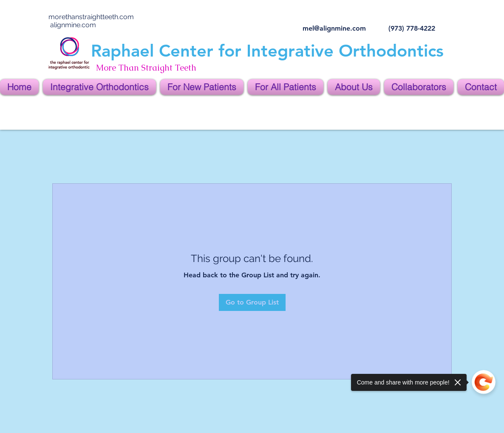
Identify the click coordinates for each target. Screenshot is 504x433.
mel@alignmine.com (334, 28)
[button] (99, 87)
